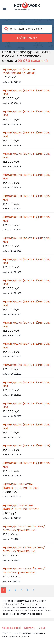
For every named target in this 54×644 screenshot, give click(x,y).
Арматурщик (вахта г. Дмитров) (27, 365)
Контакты (30, 628)
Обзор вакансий (11, 628)
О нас (42, 628)
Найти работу (27, 38)
